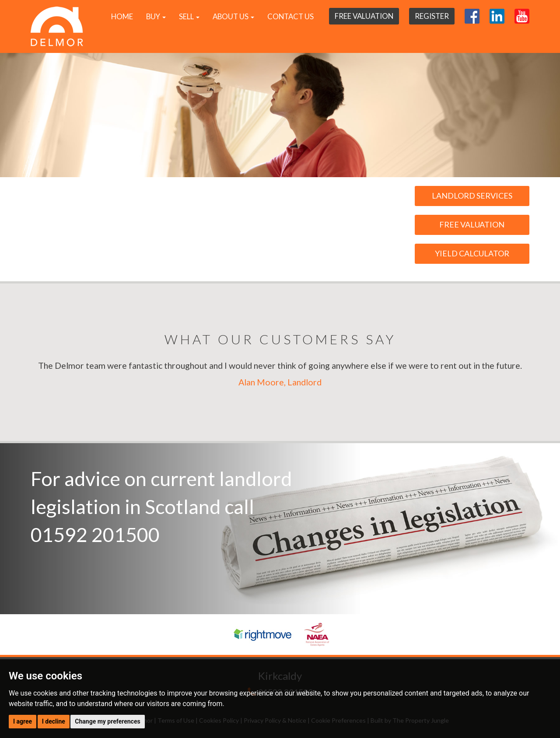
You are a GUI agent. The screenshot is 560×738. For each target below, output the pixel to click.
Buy (156, 16)
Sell (189, 16)
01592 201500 (95, 535)
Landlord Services (472, 196)
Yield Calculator (472, 253)
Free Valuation (364, 16)
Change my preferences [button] (107, 721)
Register (432, 16)
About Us (233, 16)
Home (122, 16)
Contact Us (290, 16)
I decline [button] (54, 721)
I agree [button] (23, 721)
